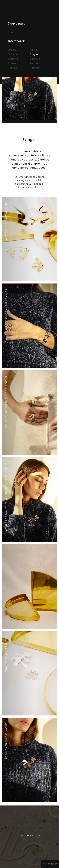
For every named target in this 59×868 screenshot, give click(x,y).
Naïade (13, 54)
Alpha (33, 50)
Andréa (34, 63)
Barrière (35, 59)
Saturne (13, 59)
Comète (35, 68)
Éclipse (13, 68)
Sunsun (13, 63)
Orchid (12, 50)
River (11, 32)
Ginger (34, 54)
